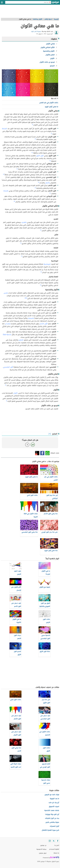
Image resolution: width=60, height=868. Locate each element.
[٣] (35, 139)
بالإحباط (6, 191)
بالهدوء (24, 222)
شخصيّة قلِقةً (7, 335)
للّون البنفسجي (8, 367)
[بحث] (50, 2)
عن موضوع (43, 845)
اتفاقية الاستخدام (54, 849)
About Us (56, 853)
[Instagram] (50, 841)
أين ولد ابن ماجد (54, 803)
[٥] (14, 201)
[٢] (52, 134)
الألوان (15, 393)
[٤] (32, 153)
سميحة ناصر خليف (36, 31)
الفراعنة (4, 129)
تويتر (37, 453)
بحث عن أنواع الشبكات (52, 818)
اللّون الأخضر (44, 324)
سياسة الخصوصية (41, 849)
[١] (33, 124)
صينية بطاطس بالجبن (52, 822)
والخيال (47, 183)
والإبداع (8, 324)
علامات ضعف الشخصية (52, 810)
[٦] (41, 230)
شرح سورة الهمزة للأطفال (50, 830)
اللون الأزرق (40, 156)
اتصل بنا (57, 845)
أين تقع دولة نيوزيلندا (52, 814)
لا (27, 445)
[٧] (26, 298)
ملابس (6, 293)
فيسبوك (42, 453)
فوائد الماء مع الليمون (52, 795)
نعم (33, 445)
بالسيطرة (31, 318)
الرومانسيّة (47, 264)
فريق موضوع (43, 853)
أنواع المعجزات (54, 826)
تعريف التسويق (54, 806)
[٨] (25, 298)
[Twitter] (54, 841)
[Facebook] (58, 841)
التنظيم (21, 340)
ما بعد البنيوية (54, 799)
